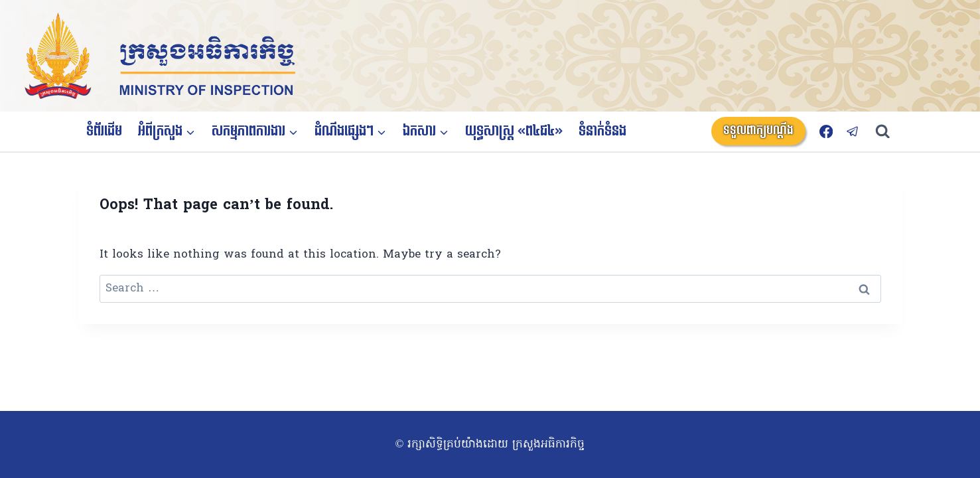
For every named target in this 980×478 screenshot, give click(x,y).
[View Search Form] (889, 132)
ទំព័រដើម (104, 131)
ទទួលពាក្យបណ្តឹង (758, 130)
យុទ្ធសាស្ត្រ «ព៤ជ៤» (514, 131)
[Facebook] (826, 131)
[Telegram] (853, 131)
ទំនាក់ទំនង (602, 131)
